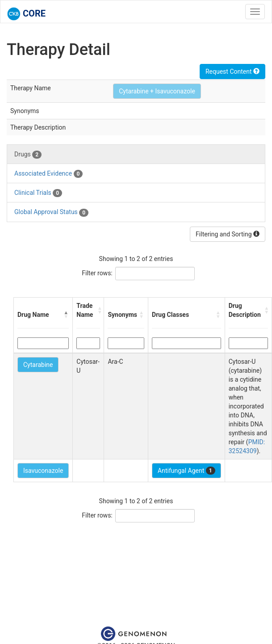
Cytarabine (38, 365)
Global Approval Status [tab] (51, 212)
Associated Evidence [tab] (48, 174)
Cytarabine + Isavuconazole (157, 91)
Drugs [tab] (28, 155)
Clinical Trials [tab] (38, 193)
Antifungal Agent (186, 471)
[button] (66, 315)
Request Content (232, 72)
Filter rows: (97, 273)
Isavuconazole (43, 471)
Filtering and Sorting (228, 234)
